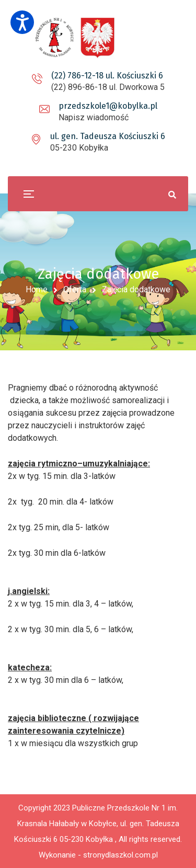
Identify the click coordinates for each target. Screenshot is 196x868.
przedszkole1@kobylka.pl (108, 106)
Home (37, 289)
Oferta (75, 289)
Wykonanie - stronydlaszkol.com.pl (98, 855)
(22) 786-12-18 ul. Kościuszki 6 (107, 76)
